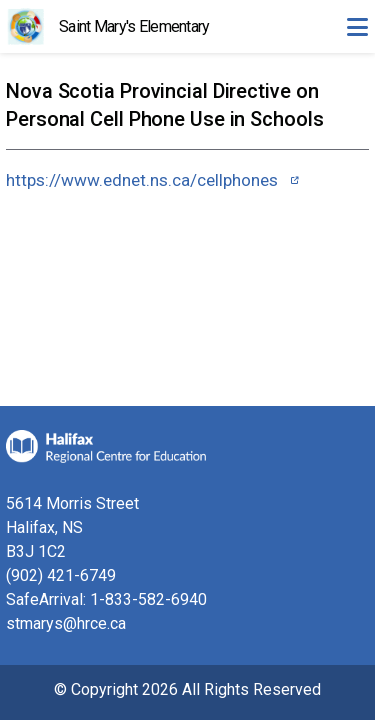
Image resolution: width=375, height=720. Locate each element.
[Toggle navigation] (357, 27)
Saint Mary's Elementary (134, 26)
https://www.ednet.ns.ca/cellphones (142, 180)
